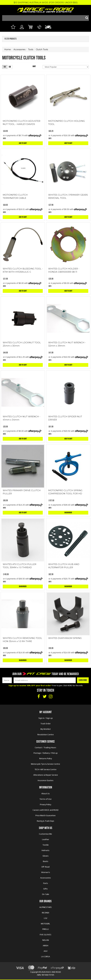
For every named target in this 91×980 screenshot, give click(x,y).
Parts (46, 883)
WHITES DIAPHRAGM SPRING (65, 638)
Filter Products (11, 39)
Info (4, 138)
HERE (70, 685)
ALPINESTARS (45, 907)
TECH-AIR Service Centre (45, 769)
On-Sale (46, 894)
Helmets (45, 850)
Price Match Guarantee (45, 815)
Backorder (68, 513)
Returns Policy (46, 758)
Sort (34, 66)
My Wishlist (46, 729)
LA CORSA (46, 956)
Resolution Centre (46, 734)
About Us (45, 793)
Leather (46, 839)
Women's (46, 872)
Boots (46, 861)
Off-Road (45, 867)
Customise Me (45, 834)
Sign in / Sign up (46, 718)
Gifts (45, 889)
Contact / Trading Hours (45, 747)
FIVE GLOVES (45, 935)
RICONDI (45, 913)
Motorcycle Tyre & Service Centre (45, 764)
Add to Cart (23, 143)
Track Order (46, 724)
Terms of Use (45, 799)
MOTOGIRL (45, 924)
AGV (46, 951)
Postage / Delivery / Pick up (46, 753)
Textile (46, 845)
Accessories (45, 878)
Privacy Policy (45, 804)
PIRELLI (45, 929)
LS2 (46, 918)
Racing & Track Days (45, 821)
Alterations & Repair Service (46, 775)
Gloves (46, 856)
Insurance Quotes (46, 780)
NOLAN (46, 940)
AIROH (45, 946)
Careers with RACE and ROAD (46, 810)
